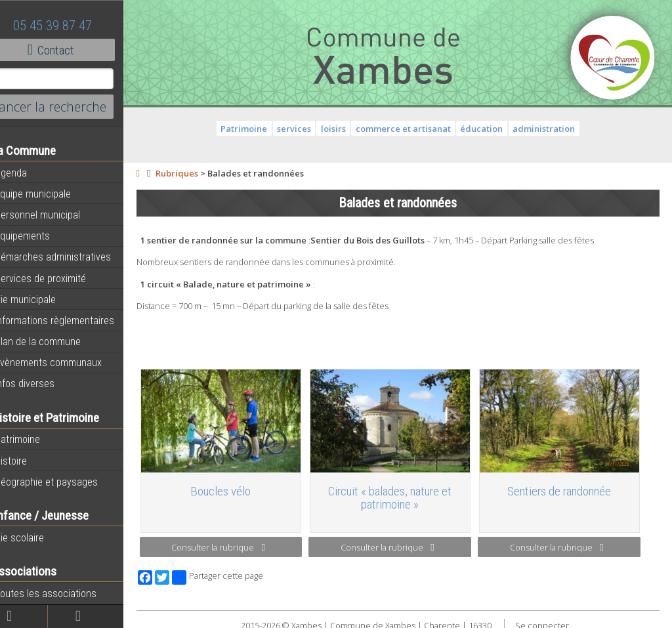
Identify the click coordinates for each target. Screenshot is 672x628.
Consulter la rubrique (236, 543)
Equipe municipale (50, 194)
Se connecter (552, 621)
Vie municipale (42, 299)
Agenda (28, 173)
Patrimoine (34, 439)
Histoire (28, 461)
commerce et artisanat (413, 129)
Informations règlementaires (71, 320)
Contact (72, 50)
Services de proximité (57, 278)
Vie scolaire (36, 537)
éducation (492, 129)
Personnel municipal (54, 215)
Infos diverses (41, 383)
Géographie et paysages (63, 482)
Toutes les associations (62, 593)
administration (554, 129)
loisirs (344, 129)
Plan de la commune (54, 341)
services (304, 129)
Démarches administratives (70, 257)
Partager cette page (238, 574)
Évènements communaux (65, 362)
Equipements (39, 236)
